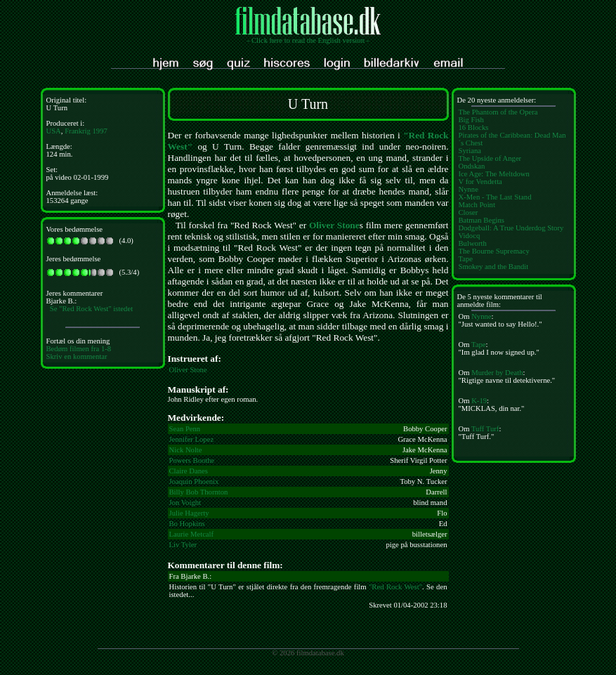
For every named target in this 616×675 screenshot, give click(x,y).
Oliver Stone (334, 225)
